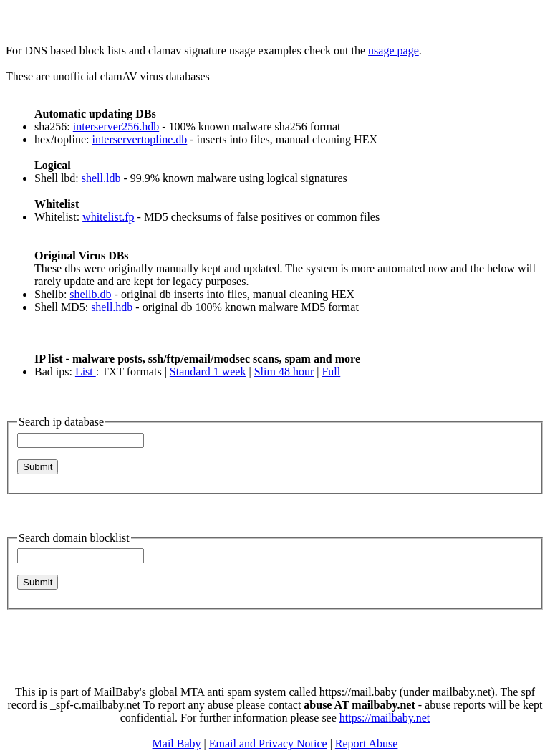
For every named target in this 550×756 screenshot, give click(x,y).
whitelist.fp (108, 217)
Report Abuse (367, 743)
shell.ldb (101, 178)
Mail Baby (177, 743)
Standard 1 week (208, 372)
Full (331, 372)
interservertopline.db (139, 139)
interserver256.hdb (116, 126)
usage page (394, 51)
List (86, 372)
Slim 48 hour (284, 372)
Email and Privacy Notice (268, 743)
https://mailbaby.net (385, 718)
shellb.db (90, 294)
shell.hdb (112, 307)
